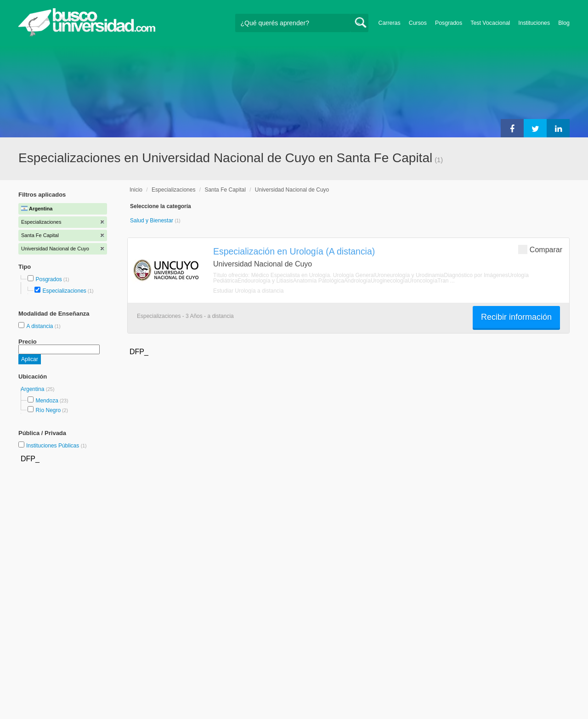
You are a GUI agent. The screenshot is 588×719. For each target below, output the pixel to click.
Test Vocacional (490, 23)
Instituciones (534, 23)
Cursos (418, 23)
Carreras (390, 23)
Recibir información (516, 317)
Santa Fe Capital (225, 190)
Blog (564, 23)
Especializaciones (64, 291)
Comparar (540, 249)
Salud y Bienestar (152, 221)
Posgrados (449, 23)
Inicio (136, 190)
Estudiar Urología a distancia (248, 291)
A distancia (40, 326)
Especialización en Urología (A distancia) (294, 251)
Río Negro (48, 410)
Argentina (33, 389)
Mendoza (47, 401)
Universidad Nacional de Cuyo (292, 190)
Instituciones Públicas (57, 446)
